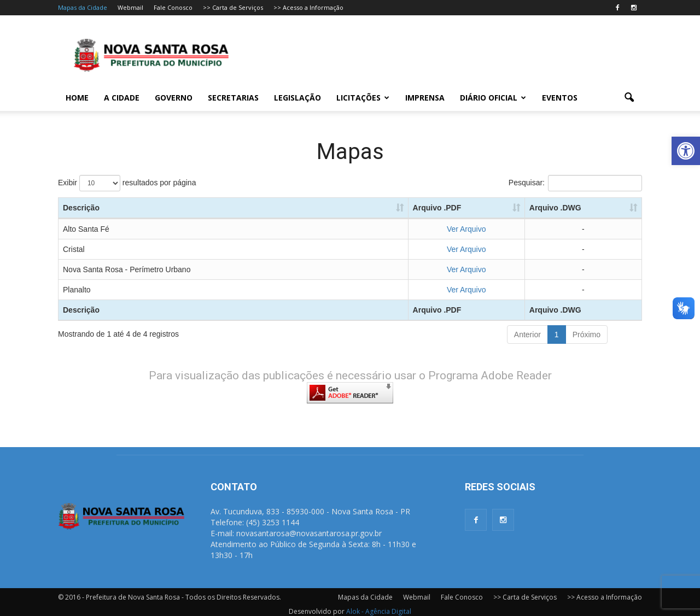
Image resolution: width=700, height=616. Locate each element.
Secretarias (233, 98)
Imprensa (425, 98)
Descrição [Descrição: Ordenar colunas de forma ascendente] (81, 208)
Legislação (297, 98)
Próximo (587, 335)
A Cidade (122, 98)
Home (77, 98)
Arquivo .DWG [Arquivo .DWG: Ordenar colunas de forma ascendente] (555, 208)
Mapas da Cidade (83, 7)
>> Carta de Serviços (233, 7)
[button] (686, 151)
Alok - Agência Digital (379, 611)
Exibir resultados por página (127, 183)
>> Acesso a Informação (308, 7)
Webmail (130, 7)
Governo (174, 98)
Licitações (363, 98)
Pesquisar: (575, 183)
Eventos (560, 98)
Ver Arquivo (466, 229)
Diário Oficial (493, 98)
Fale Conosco (173, 7)
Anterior (527, 335)
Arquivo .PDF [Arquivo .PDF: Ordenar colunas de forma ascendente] (437, 208)
